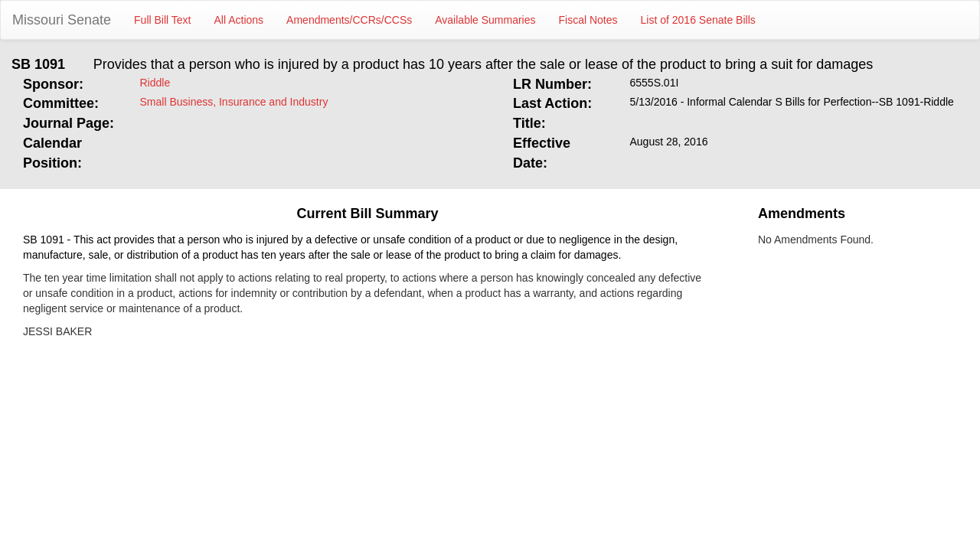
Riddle (155, 83)
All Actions (239, 20)
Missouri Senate (62, 20)
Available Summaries (485, 20)
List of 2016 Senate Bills (698, 20)
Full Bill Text (162, 20)
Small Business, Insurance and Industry (234, 102)
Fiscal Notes (588, 20)
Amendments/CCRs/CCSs (349, 20)
